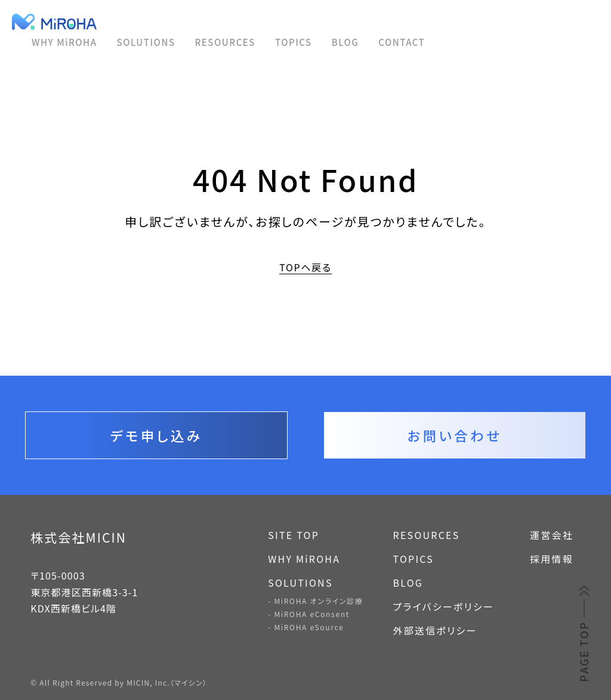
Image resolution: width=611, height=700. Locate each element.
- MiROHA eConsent (309, 614)
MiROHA (97, 22)
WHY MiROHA (64, 42)
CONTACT (402, 42)
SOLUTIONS (146, 42)
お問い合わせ (455, 435)
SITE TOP (294, 535)
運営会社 (552, 535)
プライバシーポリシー (444, 606)
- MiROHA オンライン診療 (315, 601)
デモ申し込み (157, 435)
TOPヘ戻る (305, 267)
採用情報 (552, 559)
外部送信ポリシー (435, 630)
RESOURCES (225, 42)
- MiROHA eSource (306, 627)
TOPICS (294, 42)
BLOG (345, 42)
